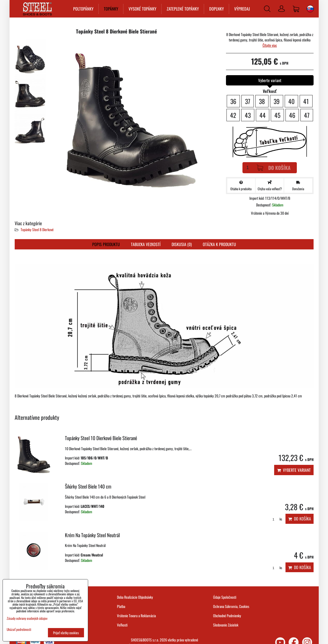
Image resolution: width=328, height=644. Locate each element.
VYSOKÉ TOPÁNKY (142, 9)
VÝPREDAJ (242, 9)
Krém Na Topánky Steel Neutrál (92, 535)
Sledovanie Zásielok (226, 625)
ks (276, 519)
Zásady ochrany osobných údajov (27, 618)
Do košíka (274, 168)
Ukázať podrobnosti (19, 629)
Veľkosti (122, 625)
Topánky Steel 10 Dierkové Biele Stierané (101, 438)
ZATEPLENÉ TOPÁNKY (182, 9)
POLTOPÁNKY (83, 9)
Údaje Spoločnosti (225, 597)
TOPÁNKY (111, 9)
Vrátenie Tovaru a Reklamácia (136, 616)
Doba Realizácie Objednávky (135, 597)
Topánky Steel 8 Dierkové (37, 229)
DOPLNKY (216, 9)
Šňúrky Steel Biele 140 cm (88, 486)
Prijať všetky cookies (66, 633)
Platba (121, 606)
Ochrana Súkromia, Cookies (231, 606)
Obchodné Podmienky (227, 616)
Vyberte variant (294, 470)
